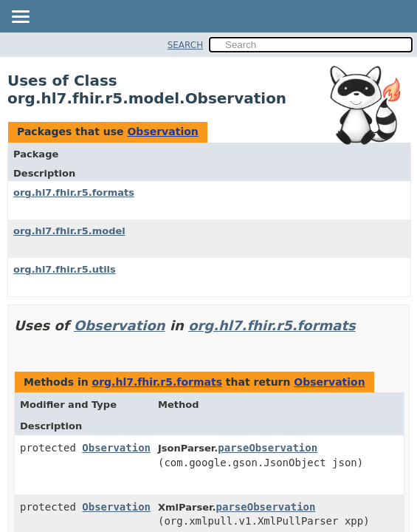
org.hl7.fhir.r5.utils (65, 269)
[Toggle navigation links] (20, 18)
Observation (162, 132)
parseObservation (268, 448)
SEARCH (186, 45)
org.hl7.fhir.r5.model (69, 231)
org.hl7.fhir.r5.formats (74, 192)
